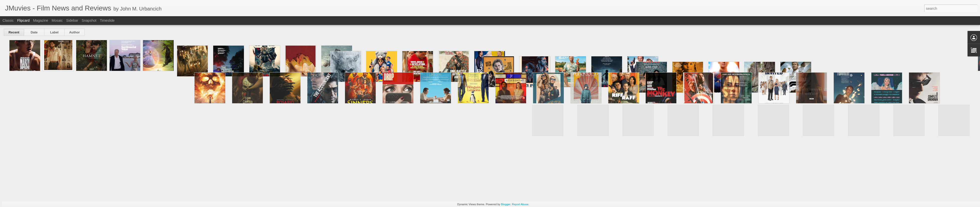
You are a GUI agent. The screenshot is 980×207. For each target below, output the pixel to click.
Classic (8, 20)
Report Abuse (520, 204)
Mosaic (57, 20)
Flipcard (23, 20)
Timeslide (107, 20)
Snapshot (89, 20)
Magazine (41, 20)
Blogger (506, 204)
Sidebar (72, 20)
